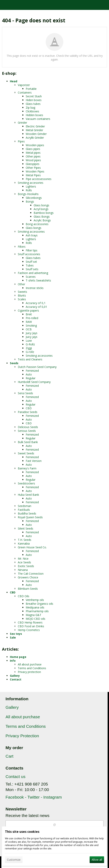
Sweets (22, 292)
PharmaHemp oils (37, 611)
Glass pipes (33, 149)
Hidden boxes (34, 115)
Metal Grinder (34, 130)
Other (21, 284)
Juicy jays (32, 337)
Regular (31, 378)
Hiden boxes (34, 100)
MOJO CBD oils (36, 619)
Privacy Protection (22, 736)
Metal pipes (33, 153)
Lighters (31, 186)
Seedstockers (26, 483)
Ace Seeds (24, 562)
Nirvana (23, 570)
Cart (9, 756)
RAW (29, 322)
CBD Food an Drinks (31, 626)
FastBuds (24, 510)
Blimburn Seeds (28, 589)
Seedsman (25, 506)
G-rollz (30, 352)
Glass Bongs (42, 217)
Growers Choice (28, 577)
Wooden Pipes (35, 171)
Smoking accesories (31, 183)
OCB (29, 329)
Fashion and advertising (33, 273)
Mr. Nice (23, 559)
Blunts (22, 295)
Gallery (15, 676)
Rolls (29, 190)
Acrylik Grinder (35, 138)
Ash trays (32, 235)
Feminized (32, 371)
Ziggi (29, 348)
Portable (31, 89)
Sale (13, 637)
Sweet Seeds (26, 453)
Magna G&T (34, 615)
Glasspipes (33, 164)
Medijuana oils (35, 607)
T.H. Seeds (25, 540)
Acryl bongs (41, 209)
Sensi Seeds (25, 393)
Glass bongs (41, 205)
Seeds (14, 363)
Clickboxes (32, 111)
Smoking (31, 325)
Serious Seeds (27, 431)
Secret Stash (34, 96)
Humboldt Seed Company (34, 382)
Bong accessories (37, 224)
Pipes (21, 141)
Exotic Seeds (26, 566)
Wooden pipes (35, 145)
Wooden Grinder (36, 134)
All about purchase (30, 664)
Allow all (97, 860)
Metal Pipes (33, 175)
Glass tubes (33, 104)
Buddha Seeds (27, 513)
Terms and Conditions (32, 668)
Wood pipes (33, 160)
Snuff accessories (29, 254)
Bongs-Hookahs (28, 194)
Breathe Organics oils (39, 604)
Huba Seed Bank (28, 495)
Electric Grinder (35, 126)
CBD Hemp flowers (30, 622)
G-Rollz (30, 344)
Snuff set (31, 262)
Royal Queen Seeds (30, 517)
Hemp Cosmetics (29, 630)
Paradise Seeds (28, 412)
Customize (14, 860)
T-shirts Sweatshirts (38, 280)
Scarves (31, 277)
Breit (29, 314)
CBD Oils (24, 596)
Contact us (15, 777)
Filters (22, 247)
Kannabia (24, 543)
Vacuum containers (38, 119)
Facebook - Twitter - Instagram (34, 797)
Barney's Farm (27, 468)
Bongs (30, 201)
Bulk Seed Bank (28, 442)
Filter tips (32, 250)
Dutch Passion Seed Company (37, 367)
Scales (22, 299)
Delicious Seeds (28, 427)
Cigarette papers (28, 310)
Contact (16, 679)
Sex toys (16, 634)
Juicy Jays (32, 333)
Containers (25, 92)
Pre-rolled (32, 318)
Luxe (29, 341)
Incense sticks (35, 288)
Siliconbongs (34, 198)
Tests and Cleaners (30, 359)
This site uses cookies (22, 832)
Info (13, 661)
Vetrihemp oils (35, 600)
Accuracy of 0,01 (36, 307)
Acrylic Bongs (42, 220)
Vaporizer (24, 85)
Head (14, 81)
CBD (29, 408)
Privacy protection (29, 672)
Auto (29, 374)
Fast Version (34, 461)
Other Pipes (33, 168)
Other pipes (33, 156)
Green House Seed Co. (32, 547)
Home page (18, 657)
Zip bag (30, 108)
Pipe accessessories (39, 179)
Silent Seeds (26, 528)
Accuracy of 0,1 (36, 303)
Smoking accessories (31, 232)
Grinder (22, 123)
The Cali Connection (31, 574)
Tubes (30, 265)
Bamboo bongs (44, 213)
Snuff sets (32, 269)
